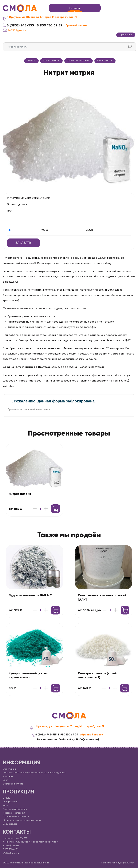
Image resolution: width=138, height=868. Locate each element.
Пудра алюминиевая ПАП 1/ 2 (30, 595)
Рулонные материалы (15, 809)
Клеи (6, 805)
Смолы (7, 798)
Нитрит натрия (20, 494)
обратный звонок (76, 25)
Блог (5, 780)
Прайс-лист (126, 35)
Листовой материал (14, 813)
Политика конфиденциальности (118, 863)
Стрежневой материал (16, 816)
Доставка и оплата (13, 784)
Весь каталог (10, 824)
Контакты (8, 776)
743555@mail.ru (15, 30)
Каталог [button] (75, 8)
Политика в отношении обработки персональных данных (34, 773)
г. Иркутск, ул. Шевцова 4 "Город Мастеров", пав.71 (42, 17)
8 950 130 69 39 (50, 25)
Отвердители (10, 802)
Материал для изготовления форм (22, 820)
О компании (9, 769)
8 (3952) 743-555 (20, 25)
